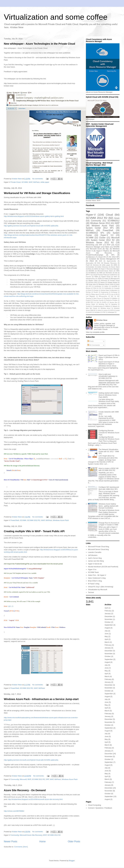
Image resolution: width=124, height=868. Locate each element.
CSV (100, 288)
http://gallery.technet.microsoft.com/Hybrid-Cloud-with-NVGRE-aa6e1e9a (31, 226)
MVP (29, 779)
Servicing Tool (103, 304)
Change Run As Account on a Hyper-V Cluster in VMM (109, 524)
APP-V (88, 275)
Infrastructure (90, 278)
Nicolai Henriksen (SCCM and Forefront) (103, 567)
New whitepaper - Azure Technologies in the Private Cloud (39, 44)
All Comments (94, 345)
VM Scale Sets (91, 284)
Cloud (109, 215)
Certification (108, 288)
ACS (90, 286)
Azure (117, 218)
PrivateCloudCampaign (95, 255)
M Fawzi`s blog (94, 584)
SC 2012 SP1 (114, 257)
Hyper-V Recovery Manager (110, 269)
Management (115, 278)
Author (106, 286)
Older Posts (74, 841)
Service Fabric (90, 304)
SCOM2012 (92, 273)
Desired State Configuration (109, 290)
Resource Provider (112, 300)
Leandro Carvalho (95, 552)
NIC (112, 296)
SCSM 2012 (90, 302)
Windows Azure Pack (61, 520)
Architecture (90, 257)
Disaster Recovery (110, 263)
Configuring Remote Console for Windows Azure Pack (109, 433)
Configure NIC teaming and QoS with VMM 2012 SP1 (109, 488)
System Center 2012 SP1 (100, 228)
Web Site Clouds (91, 308)
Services (96, 265)
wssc (118, 284)
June (106, 634)
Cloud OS (102, 257)
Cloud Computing (94, 805)
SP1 (113, 255)
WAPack (36, 182)
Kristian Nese (102, 320)
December (109, 616)
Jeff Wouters (93, 555)
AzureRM (114, 286)
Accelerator (98, 286)
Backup (88, 288)
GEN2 (96, 269)
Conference (113, 275)
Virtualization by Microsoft (98, 590)
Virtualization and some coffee (56, 17)
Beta (90, 269)
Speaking (114, 304)
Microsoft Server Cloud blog (98, 549)
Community (15, 779)
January (108, 614)
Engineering (105, 292)
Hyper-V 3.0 (107, 235)
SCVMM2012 (113, 221)
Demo (90, 290)
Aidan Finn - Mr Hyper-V (97, 575)
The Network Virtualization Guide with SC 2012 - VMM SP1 (109, 451)
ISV (108, 294)
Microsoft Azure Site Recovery (31, 835)
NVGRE (117, 247)
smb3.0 (90, 312)
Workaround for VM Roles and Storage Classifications (37, 193)
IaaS (115, 277)
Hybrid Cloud (106, 277)
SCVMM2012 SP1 (95, 233)
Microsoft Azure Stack (105, 271)
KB (117, 294)
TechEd (88, 306)
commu (106, 310)
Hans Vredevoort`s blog (97, 578)
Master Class (93, 280)
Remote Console (98, 300)
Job (112, 294)
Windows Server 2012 (100, 223)
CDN (95, 288)
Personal (104, 280)
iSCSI (112, 310)
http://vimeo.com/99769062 (14, 811)
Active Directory (103, 267)
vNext (92, 261)
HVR (103, 294)
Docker (96, 292)
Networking (90, 245)
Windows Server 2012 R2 (100, 243)
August (107, 628)
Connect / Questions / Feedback (100, 808)
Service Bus (113, 302)
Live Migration (90, 296)
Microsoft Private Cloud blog (98, 547)
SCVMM (25, 182)
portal (118, 310)
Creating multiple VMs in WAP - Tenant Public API (34, 531)
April (106, 608)
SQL (107, 249)
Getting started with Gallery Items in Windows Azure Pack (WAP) (109, 395)
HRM (96, 277)
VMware (115, 306)
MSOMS (91, 271)
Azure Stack (115, 267)
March (107, 642)
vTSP (104, 312)
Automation (90, 263)
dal (116, 273)
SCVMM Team (93, 572)
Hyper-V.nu (92, 569)
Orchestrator (90, 267)
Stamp (102, 282)
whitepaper (111, 312)
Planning (106, 298)
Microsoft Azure (96, 249)
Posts (91, 341)
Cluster (102, 238)
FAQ (87, 294)
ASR (100, 261)
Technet (91, 592)
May (106, 636)
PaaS (88, 265)
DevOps (88, 292)
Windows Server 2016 (106, 284)
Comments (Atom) (21, 847)
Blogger (72, 861)
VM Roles (109, 273)
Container (92, 259)
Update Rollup (112, 282)
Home (43, 841)
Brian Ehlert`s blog (95, 581)
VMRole (108, 306)
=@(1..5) (10, 606)
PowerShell (15, 520)
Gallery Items (95, 294)
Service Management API (110, 259)
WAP (30, 182)
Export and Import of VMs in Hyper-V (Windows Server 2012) (109, 357)
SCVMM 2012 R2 (34, 520)
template (97, 312)
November (109, 619)
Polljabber (114, 298)
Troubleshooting (98, 306)
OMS (118, 271)
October (108, 622)
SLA (98, 302)
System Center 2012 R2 (103, 240)
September (109, 625)
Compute (117, 288)
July (106, 631)
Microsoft (23, 779)
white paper (45, 182)
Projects (88, 300)
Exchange (114, 292)
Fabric (107, 247)
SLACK (104, 302)
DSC (99, 263)
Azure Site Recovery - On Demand (25, 790)
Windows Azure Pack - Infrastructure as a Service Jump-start (41, 699)
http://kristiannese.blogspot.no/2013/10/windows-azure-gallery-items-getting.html (34, 216)
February (108, 611)
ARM (115, 265)
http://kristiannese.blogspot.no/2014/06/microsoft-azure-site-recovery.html (35, 799)
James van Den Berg (96, 561)
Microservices (103, 296)
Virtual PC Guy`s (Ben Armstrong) (101, 587)
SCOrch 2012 (93, 282)
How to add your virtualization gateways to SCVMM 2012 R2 (108, 376)
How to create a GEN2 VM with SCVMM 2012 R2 (108, 469)
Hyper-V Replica (103, 251)
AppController (112, 261)
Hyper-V (91, 215)
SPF (47, 779)
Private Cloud (16, 182)
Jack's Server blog (95, 558)
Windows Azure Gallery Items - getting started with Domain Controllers (108, 506)
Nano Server (97, 298)
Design (96, 290)
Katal (106, 278)
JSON (100, 278)
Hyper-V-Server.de (95, 564)
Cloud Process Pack (100, 275)
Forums (88, 277)
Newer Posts (11, 841)
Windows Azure (106, 308)
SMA (101, 273)
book (99, 310)
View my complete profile (95, 332)
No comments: (38, 179)
